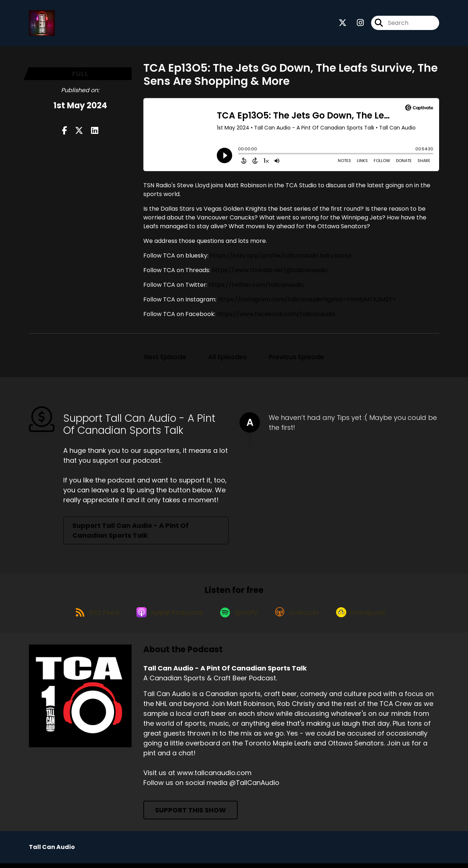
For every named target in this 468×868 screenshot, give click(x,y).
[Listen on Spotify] (239, 617)
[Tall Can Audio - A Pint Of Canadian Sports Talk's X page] (343, 24)
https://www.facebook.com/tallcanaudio (276, 315)
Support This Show (190, 815)
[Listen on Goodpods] (366, 616)
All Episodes (227, 358)
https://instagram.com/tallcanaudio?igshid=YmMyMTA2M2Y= (307, 301)
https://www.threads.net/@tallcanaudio (270, 272)
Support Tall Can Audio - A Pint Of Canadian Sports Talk (131, 532)
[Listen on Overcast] (300, 616)
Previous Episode (296, 358)
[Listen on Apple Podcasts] (167, 616)
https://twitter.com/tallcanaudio (256, 286)
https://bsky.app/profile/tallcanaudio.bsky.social (280, 257)
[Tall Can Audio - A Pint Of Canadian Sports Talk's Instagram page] (356, 24)
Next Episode (165, 358)
